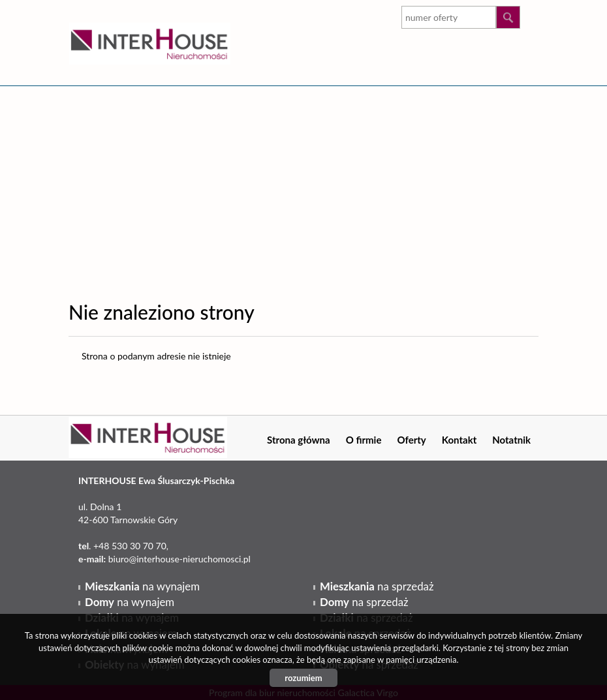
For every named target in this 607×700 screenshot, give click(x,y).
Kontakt (459, 440)
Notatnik (511, 440)
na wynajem (142, 586)
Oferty (411, 440)
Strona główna (299, 440)
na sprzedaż (377, 586)
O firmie (364, 440)
